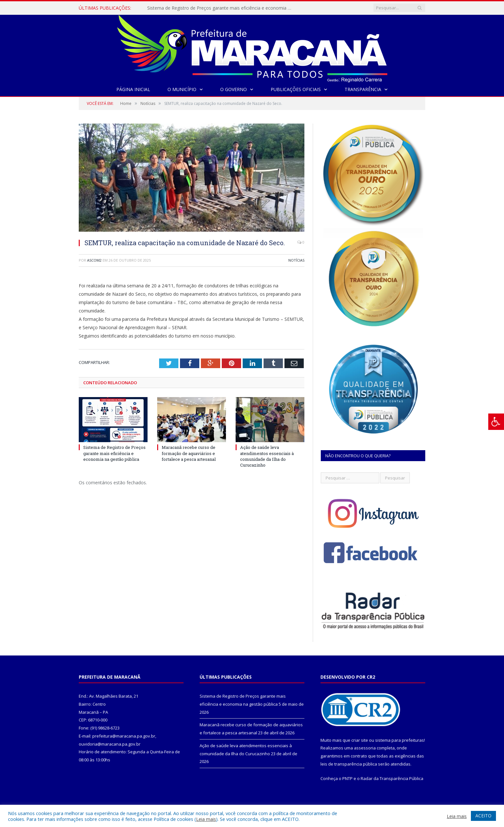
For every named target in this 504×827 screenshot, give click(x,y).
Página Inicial (133, 89)
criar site (360, 740)
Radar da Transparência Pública (392, 778)
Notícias (296, 260)
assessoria (365, 748)
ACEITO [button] (483, 816)
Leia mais (206, 819)
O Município (182, 89)
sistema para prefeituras (400, 740)
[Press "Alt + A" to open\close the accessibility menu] (496, 422)
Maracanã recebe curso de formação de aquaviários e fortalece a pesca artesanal (189, 453)
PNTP (347, 778)
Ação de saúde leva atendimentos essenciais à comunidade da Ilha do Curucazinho (267, 456)
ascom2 (94, 260)
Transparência (363, 89)
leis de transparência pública (349, 764)
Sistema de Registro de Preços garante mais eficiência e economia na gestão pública (221, 8)
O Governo (234, 89)
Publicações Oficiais (296, 89)
